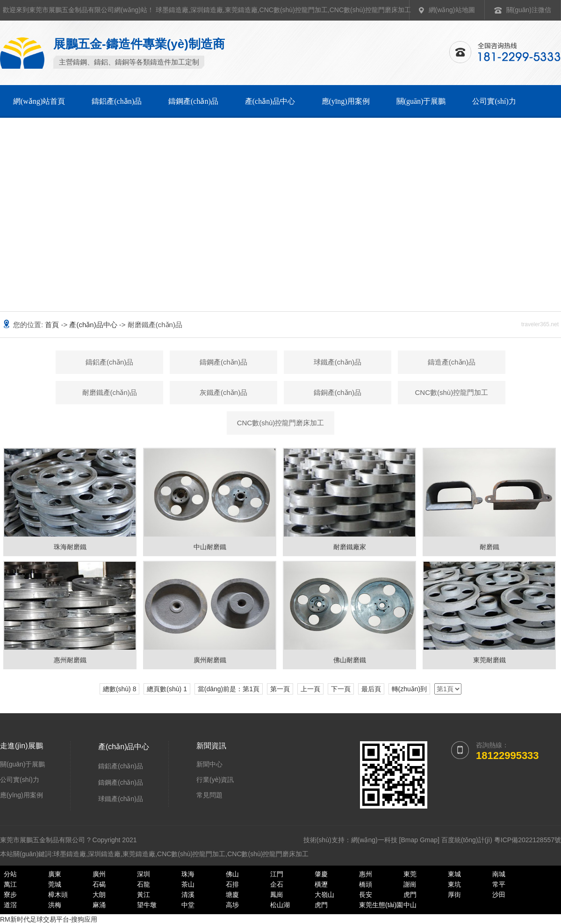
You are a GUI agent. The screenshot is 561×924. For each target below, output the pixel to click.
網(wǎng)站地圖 (452, 10)
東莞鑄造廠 (241, 10)
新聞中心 (209, 764)
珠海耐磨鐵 (70, 547)
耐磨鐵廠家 (350, 547)
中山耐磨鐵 (210, 547)
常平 (499, 884)
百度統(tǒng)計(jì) (467, 840)
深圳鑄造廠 (207, 10)
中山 (410, 905)
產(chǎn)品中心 (270, 101)
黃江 (144, 895)
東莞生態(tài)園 (381, 905)
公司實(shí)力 (494, 101)
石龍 (144, 884)
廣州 (99, 874)
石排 (232, 884)
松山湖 (280, 905)
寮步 (10, 895)
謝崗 (410, 884)
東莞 (410, 874)
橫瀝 (321, 884)
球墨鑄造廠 (172, 10)
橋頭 (366, 884)
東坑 (454, 884)
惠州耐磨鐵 (70, 660)
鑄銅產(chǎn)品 (338, 392)
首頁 (53, 325)
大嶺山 (324, 895)
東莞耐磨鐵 (489, 660)
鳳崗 (277, 895)
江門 (277, 874)
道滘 (10, 905)
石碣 (99, 884)
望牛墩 (147, 905)
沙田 (499, 895)
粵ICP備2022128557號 (528, 840)
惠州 (366, 874)
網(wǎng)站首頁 (39, 101)
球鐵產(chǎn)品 (338, 362)
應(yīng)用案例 (346, 101)
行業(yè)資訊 (215, 780)
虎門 (410, 895)
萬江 (10, 884)
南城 (499, 874)
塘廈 (232, 895)
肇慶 (321, 874)
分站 (10, 874)
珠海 (188, 874)
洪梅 (55, 905)
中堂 (188, 905)
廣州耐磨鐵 (210, 660)
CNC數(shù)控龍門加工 (294, 10)
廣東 (55, 874)
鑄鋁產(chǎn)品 (117, 101)
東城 (454, 874)
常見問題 (209, 795)
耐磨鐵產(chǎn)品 (110, 392)
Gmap (429, 840)
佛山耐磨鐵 (350, 660)
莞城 (55, 884)
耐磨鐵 (489, 547)
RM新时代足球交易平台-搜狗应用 (49, 919)
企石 (277, 884)
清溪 (188, 895)
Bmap (409, 840)
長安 (366, 895)
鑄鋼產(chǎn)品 (193, 101)
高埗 (232, 905)
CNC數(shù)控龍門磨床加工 (370, 10)
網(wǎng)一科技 (374, 840)
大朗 (99, 895)
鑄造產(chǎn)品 (452, 362)
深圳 (144, 874)
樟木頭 (58, 895)
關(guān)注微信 (529, 10)
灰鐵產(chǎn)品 (223, 392)
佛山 (232, 874)
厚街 (454, 895)
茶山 (188, 884)
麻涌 (99, 905)
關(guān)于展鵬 (421, 101)
